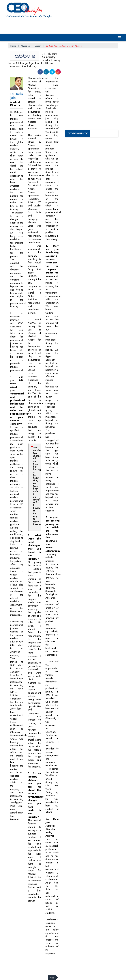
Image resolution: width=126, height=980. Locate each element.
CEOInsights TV (78, 133)
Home (13, 46)
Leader (38, 46)
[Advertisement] (61, 25)
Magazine (25, 46)
